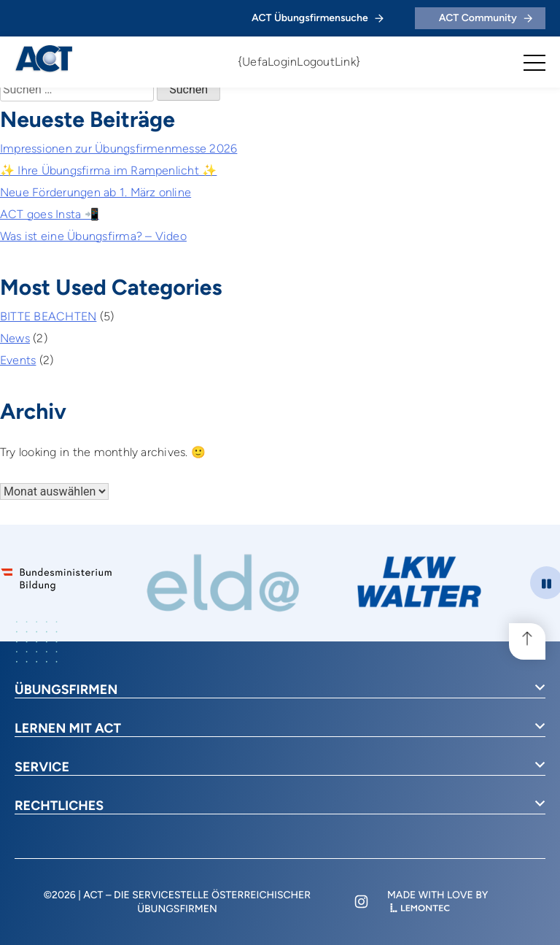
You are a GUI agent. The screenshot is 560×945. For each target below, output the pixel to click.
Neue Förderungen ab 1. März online (96, 192)
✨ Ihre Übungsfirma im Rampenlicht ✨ (108, 170)
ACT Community (486, 18)
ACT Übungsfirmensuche (318, 18)
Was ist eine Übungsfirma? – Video (93, 236)
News (15, 338)
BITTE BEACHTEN (48, 316)
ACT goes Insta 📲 (50, 214)
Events (18, 360)
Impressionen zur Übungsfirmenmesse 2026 (118, 148)
